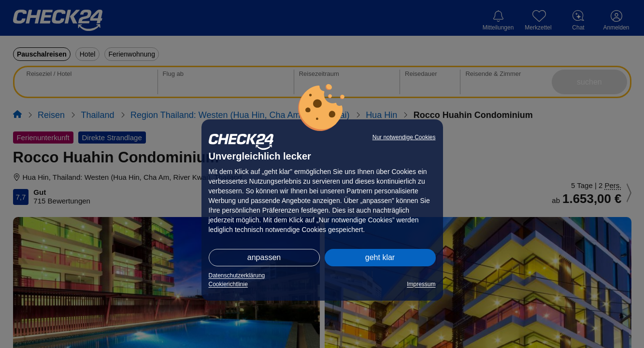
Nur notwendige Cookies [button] (404, 137)
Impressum (421, 284)
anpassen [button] (264, 257)
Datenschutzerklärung (237, 275)
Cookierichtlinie (228, 284)
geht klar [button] (380, 257)
